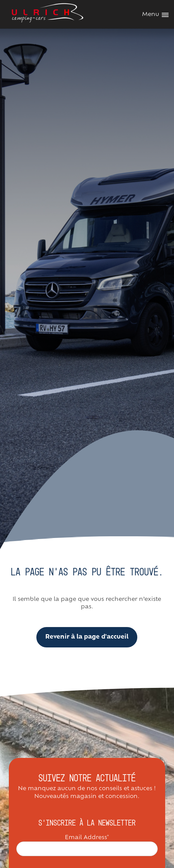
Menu (155, 15)
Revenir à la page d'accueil (87, 637)
